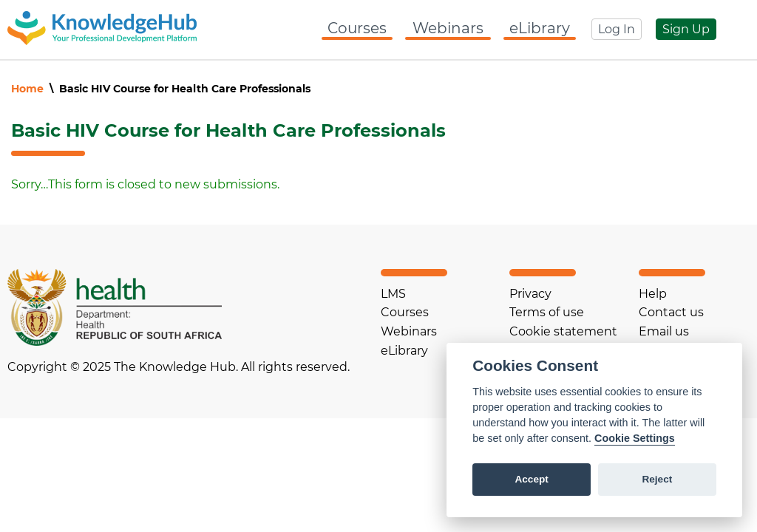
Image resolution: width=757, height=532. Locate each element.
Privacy (530, 294)
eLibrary (540, 28)
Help (653, 294)
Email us (664, 331)
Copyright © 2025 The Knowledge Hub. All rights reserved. (179, 367)
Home (27, 89)
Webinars (448, 28)
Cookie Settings (635, 438)
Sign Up (686, 29)
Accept (531, 479)
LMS (393, 294)
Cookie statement (563, 331)
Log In (617, 29)
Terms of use (547, 312)
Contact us (671, 312)
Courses (357, 28)
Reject (657, 479)
